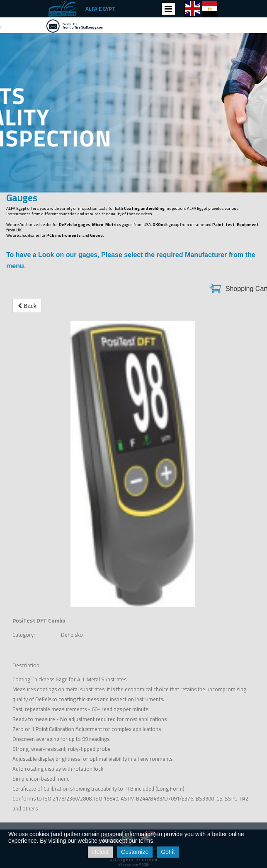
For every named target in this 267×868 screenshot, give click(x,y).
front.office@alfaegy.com (83, 28)
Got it (168, 852)
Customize (135, 852)
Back (27, 306)
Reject (100, 852)
